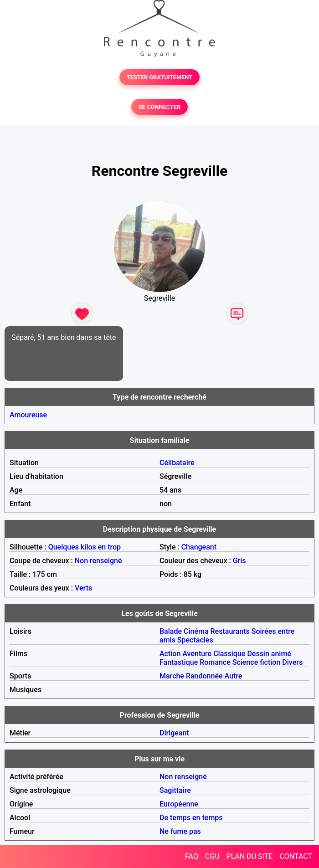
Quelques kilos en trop (85, 547)
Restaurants (230, 631)
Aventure (197, 654)
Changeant (199, 547)
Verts (83, 588)
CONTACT (296, 856)
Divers (292, 662)
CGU (212, 856)
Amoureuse (28, 415)
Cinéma (196, 631)
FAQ (192, 856)
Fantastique (179, 662)
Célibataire (177, 463)
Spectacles (195, 640)
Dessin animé (269, 654)
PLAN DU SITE (250, 856)
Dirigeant (174, 733)
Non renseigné (98, 561)
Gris (239, 561)
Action (170, 654)
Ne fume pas (180, 831)
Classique (229, 654)
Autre (234, 676)
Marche (172, 676)
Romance (215, 662)
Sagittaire (175, 790)
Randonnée (204, 676)
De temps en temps (191, 818)
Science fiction (257, 662)
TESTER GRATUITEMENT (160, 77)
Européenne (179, 804)
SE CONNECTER (159, 107)
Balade (171, 631)
